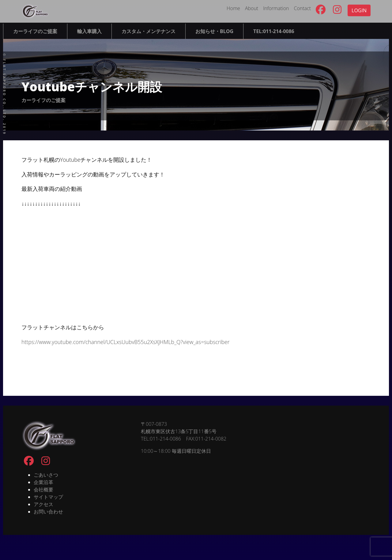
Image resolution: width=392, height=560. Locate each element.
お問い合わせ (48, 512)
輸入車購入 (89, 31)
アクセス (43, 504)
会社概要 (43, 490)
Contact (303, 8)
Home (233, 8)
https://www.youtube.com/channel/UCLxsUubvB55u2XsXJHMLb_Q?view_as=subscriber (126, 342)
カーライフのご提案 (35, 31)
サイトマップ (48, 497)
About (252, 8)
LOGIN (359, 10)
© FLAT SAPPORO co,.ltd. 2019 (4, 94)
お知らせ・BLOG (214, 31)
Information (276, 8)
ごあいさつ (46, 475)
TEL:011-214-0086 (274, 31)
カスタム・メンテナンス (149, 31)
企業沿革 (43, 482)
